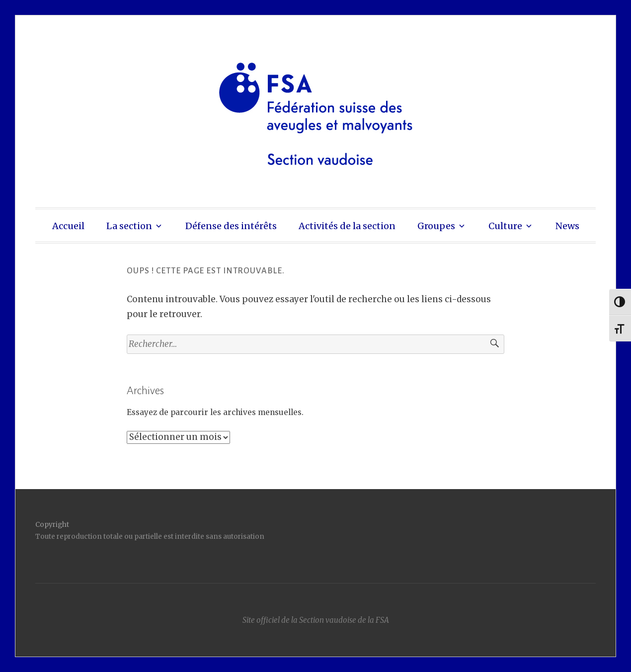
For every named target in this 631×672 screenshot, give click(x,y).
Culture (505, 226)
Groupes (436, 226)
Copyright (52, 525)
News (567, 226)
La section (129, 226)
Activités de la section (347, 226)
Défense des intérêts (231, 226)
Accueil (68, 226)
